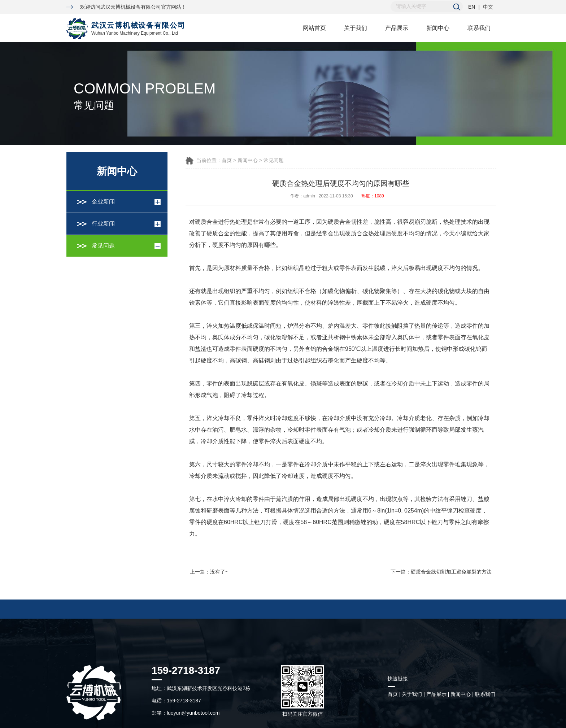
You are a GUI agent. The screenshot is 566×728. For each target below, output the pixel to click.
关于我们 (356, 28)
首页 (227, 160)
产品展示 (397, 28)
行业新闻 (103, 224)
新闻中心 (438, 28)
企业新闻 (103, 202)
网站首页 (314, 28)
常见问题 (103, 246)
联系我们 (479, 28)
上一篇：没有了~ (209, 572)
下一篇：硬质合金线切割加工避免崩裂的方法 (441, 572)
